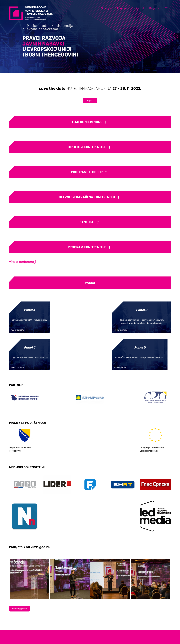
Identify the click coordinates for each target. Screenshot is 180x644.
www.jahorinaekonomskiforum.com (154, 623)
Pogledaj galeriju (19, 571)
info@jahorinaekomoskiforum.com (154, 621)
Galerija (106, 8)
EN (166, 8)
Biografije (155, 8)
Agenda (140, 8)
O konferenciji (123, 8)
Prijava (90, 100)
